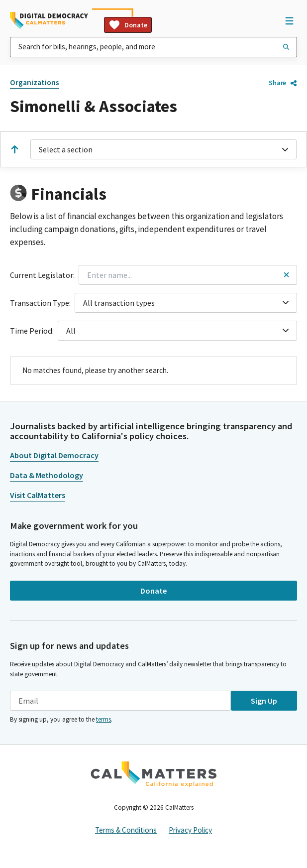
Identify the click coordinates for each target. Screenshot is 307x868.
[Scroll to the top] (14, 149)
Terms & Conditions (126, 830)
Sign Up (264, 701)
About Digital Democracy (54, 455)
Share (283, 83)
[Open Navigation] (289, 20)
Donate (128, 25)
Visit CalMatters (38, 495)
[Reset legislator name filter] (286, 275)
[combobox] (153, 47)
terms (103, 719)
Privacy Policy (190, 830)
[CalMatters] (154, 774)
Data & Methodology (47, 475)
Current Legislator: (42, 275)
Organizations (35, 82)
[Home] (49, 20)
